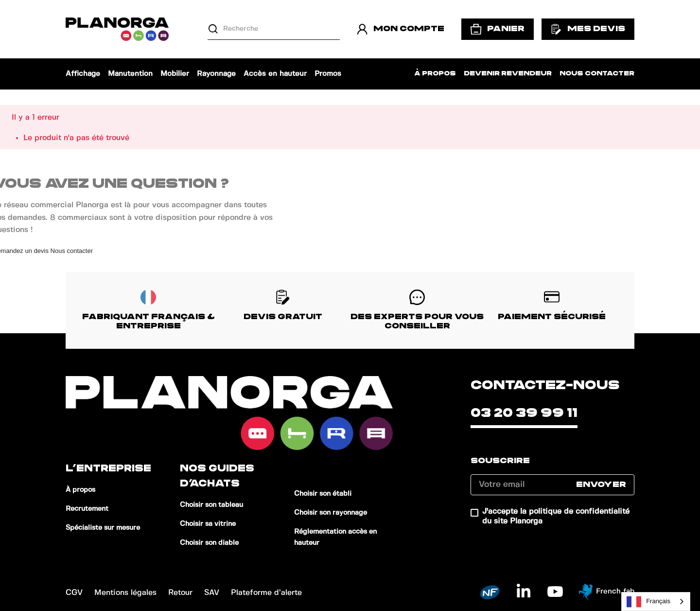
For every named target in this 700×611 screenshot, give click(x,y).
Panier (498, 29)
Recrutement (87, 509)
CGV (74, 593)
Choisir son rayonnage (331, 513)
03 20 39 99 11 (524, 413)
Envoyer (601, 485)
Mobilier (175, 74)
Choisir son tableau (211, 505)
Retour (180, 593)
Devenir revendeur (508, 74)
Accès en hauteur (275, 74)
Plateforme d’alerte (266, 593)
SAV (212, 593)
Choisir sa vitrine (208, 524)
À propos (435, 74)
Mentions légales (125, 593)
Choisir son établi (323, 494)
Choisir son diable (209, 543)
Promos (328, 74)
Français (648, 602)
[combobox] (656, 602)
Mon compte (401, 29)
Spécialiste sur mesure (103, 528)
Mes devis (588, 29)
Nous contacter (597, 74)
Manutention (130, 74)
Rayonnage (216, 74)
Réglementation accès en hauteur (335, 537)
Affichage (83, 74)
